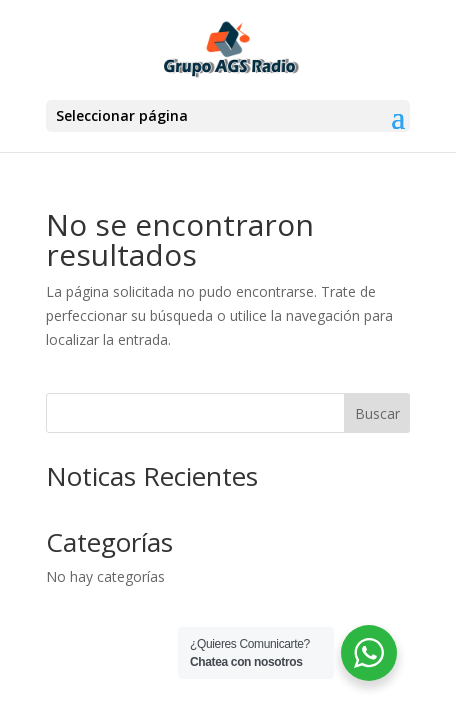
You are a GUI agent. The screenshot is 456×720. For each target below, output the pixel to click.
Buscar (377, 413)
